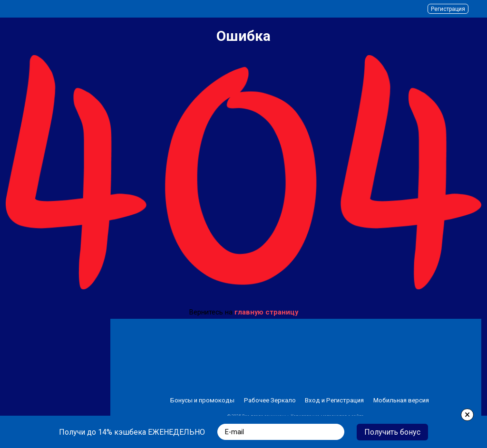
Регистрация (448, 9)
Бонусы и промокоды (202, 400)
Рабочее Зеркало (270, 400)
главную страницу (266, 312)
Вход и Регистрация (334, 400)
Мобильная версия (401, 400)
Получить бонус (392, 432)
